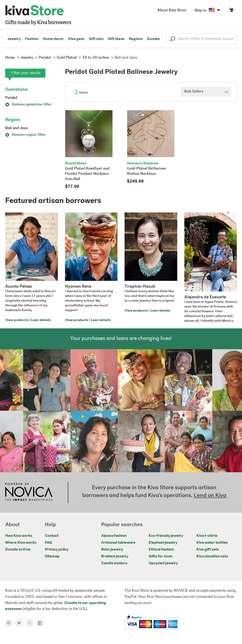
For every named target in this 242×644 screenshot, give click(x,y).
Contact (52, 536)
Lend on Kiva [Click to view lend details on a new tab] (210, 496)
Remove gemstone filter (28, 105)
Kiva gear (76, 39)
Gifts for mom (161, 556)
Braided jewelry (115, 556)
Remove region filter (25, 135)
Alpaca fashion (114, 536)
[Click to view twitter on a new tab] (21, 623)
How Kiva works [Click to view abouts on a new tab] (19, 536)
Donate (153, 39)
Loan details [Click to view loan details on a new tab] (41, 320)
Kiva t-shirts (207, 536)
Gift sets (96, 39)
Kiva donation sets (212, 556)
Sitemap (52, 556)
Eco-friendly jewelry (166, 536)
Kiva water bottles (212, 543)
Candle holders (114, 563)
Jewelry (14, 39)
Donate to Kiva (18, 550)
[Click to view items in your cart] (231, 11)
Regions (136, 39)
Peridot (11, 98)
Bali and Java (16, 128)
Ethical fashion (161, 550)
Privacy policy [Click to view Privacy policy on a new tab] (57, 550)
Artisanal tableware (118, 543)
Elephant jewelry (163, 543)
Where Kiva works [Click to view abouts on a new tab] (21, 543)
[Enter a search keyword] (201, 39)
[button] (172, 40)
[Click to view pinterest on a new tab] (10, 623)
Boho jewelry (112, 550)
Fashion (32, 39)
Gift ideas (116, 39)
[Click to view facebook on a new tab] (41, 623)
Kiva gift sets (208, 550)
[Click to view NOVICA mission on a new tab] (29, 492)
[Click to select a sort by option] (206, 92)
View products (17, 320)
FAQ (48, 543)
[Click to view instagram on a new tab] (31, 623)
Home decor (53, 39)
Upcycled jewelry (163, 563)
